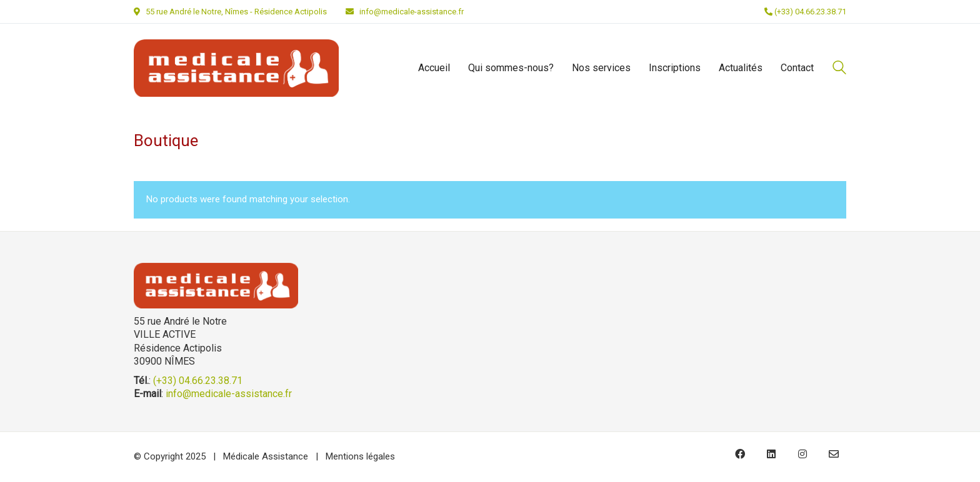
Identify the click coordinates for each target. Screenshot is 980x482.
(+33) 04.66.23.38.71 (805, 12)
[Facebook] (740, 454)
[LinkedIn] (771, 454)
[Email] (834, 454)
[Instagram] (802, 454)
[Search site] (839, 69)
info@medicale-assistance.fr (412, 12)
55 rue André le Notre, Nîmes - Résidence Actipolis (236, 12)
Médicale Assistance (266, 456)
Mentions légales (360, 456)
